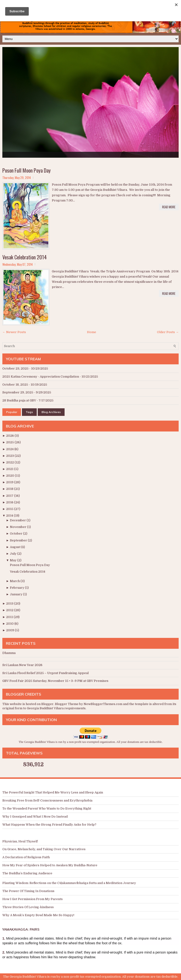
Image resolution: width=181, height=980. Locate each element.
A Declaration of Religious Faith (26, 857)
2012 (10, 610)
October (16, 534)
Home (92, 332)
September (19, 540)
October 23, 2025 (15, 368)
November (19, 527)
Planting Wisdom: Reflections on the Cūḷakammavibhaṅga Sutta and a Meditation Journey (69, 883)
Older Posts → (168, 332)
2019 (10, 482)
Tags (29, 412)
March (15, 581)
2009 (10, 630)
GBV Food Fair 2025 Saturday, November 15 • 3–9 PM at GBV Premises (55, 681)
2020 (10, 476)
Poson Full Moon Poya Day (27, 170)
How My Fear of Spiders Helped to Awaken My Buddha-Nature (50, 865)
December (18, 520)
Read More (169, 207)
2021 (10, 469)
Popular (12, 412)
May (14, 560)
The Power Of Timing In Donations (28, 891)
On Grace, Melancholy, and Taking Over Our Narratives (44, 849)
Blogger (47, 704)
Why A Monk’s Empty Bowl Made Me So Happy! (38, 915)
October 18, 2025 (15, 385)
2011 (10, 617)
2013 (10, 603)
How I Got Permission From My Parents (33, 899)
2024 (10, 449)
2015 (10, 509)
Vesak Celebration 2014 (25, 257)
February (17, 588)
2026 (10, 436)
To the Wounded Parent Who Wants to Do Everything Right (47, 808)
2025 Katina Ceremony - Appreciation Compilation (41, 377)
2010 (10, 624)
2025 (10, 442)
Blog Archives (51, 412)
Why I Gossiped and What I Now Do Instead (35, 817)
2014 (10, 516)
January (16, 594)
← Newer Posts (14, 332)
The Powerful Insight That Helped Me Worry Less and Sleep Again (53, 792)
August (16, 547)
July (14, 554)
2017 (10, 496)
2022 (10, 462)
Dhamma (9, 653)
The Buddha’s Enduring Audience (27, 873)
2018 (10, 489)
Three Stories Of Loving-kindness (28, 907)
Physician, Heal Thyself (20, 841)
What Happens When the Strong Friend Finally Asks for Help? (49, 825)
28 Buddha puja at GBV (19, 400)
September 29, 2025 (18, 392)
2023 (10, 456)
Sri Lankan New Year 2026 (22, 665)
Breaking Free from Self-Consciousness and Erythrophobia (47, 800)
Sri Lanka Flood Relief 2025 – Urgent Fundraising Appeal (45, 673)
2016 (10, 502)
